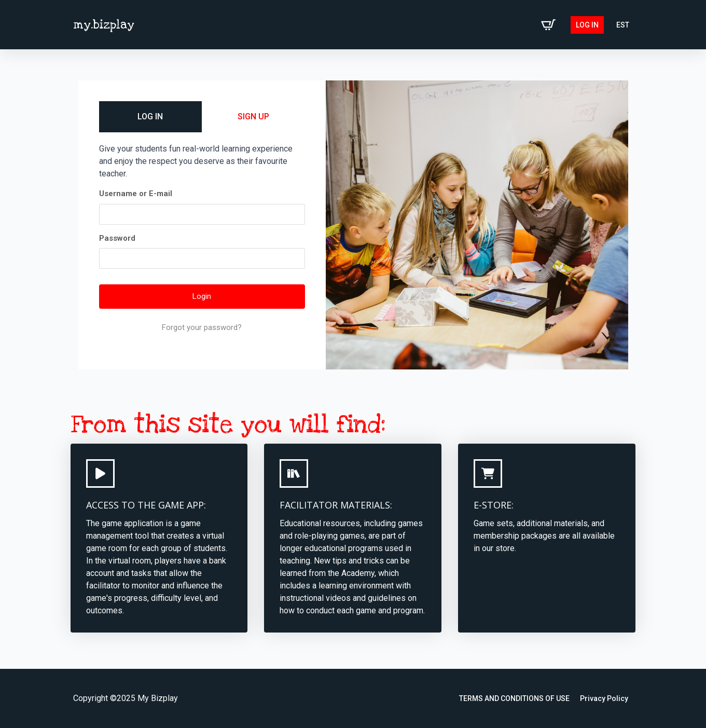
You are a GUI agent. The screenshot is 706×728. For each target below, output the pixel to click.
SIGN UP (253, 116)
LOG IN (150, 116)
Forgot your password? (202, 327)
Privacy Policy (604, 698)
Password (117, 238)
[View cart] (548, 25)
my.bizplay (104, 25)
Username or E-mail (136, 194)
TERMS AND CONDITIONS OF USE (514, 698)
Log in (587, 25)
